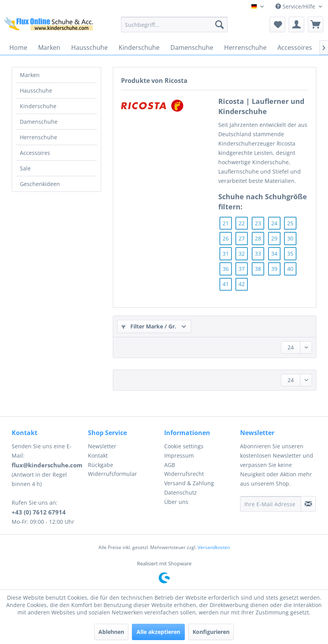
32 (242, 254)
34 (274, 254)
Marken (30, 75)
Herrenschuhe (39, 137)
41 (226, 284)
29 (274, 238)
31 (226, 254)
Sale (25, 168)
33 (258, 254)
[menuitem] (174, 25)
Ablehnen (111, 632)
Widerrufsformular (112, 474)
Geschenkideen (40, 184)
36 (226, 269)
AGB (170, 465)
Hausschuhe (36, 90)
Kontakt (98, 455)
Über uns (176, 502)
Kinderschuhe (38, 106)
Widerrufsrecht (184, 474)
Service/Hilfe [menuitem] (296, 6)
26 (226, 238)
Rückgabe (101, 465)
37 (242, 269)
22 (242, 223)
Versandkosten (214, 547)
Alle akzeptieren (158, 632)
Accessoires (35, 153)
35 (290, 254)
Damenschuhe (39, 122)
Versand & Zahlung (189, 483)
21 (226, 223)
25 (290, 223)
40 (290, 269)
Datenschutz (181, 492)
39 (274, 269)
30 (290, 238)
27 (242, 238)
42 (242, 284)
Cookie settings (184, 446)
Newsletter (102, 446)
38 (258, 269)
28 (258, 238)
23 (258, 223)
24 (274, 223)
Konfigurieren (211, 632)
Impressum (179, 455)
